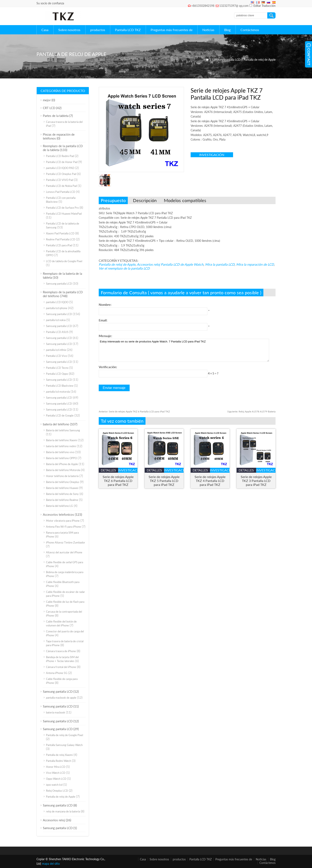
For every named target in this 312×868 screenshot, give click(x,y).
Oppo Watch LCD (56, 779)
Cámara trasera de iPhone (61, 651)
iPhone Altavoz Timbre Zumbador (66, 542)
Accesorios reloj (148, 264)
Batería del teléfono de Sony (62, 494)
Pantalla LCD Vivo (56, 356)
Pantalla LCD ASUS (57, 332)
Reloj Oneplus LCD (57, 791)
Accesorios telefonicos (58, 514)
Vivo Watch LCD (56, 773)
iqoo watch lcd (54, 785)
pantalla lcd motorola (58, 392)
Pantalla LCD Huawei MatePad (64, 214)
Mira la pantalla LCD (220, 264)
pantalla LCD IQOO (57, 302)
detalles (108, 470)
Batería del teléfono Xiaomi (62, 440)
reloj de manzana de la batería (63, 811)
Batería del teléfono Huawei (62, 488)
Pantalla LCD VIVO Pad (60, 180)
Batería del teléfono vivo (60, 452)
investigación (212, 155)
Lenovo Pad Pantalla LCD (61, 192)
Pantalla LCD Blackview (60, 386)
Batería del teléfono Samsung (63, 430)
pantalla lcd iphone (57, 308)
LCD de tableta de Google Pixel (64, 261)
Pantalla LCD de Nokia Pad (61, 186)
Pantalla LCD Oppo (57, 374)
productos (98, 30)
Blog (227, 30)
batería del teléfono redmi (61, 446)
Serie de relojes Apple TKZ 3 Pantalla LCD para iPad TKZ (256, 481)
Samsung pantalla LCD (226, 60)
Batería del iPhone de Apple (62, 464)
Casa (45, 30)
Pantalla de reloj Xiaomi (59, 755)
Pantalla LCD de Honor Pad (62, 162)
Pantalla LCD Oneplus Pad (61, 174)
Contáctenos (250, 30)
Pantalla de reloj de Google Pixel (65, 735)
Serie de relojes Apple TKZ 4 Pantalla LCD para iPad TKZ (210, 481)
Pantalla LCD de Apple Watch (182, 264)
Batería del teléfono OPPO (61, 458)
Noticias (208, 30)
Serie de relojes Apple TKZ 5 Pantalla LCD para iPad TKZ (164, 481)
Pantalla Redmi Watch (59, 761)
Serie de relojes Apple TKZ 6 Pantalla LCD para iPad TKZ (134, 411)
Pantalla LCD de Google (60, 415)
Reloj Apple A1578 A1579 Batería (251, 411)
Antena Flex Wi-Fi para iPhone (63, 527)
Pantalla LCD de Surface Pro (62, 208)
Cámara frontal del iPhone (61, 667)
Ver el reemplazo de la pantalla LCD (124, 268)
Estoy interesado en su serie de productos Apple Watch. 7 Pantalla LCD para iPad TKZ (184, 350)
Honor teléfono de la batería (62, 476)
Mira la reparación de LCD (255, 264)
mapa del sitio (51, 864)
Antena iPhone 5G (57, 673)
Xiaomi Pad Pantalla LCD (60, 233)
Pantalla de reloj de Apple (260, 60)
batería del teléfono (56, 424)
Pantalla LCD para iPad (59, 245)
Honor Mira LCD (56, 767)
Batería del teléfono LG (59, 506)
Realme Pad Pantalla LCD (61, 239)
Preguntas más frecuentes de (172, 30)
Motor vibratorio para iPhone (63, 521)
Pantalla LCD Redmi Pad (60, 156)
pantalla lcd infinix (56, 350)
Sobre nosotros (69, 30)
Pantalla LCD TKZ (128, 30)
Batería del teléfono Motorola (63, 470)
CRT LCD (49, 108)
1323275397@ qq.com (234, 6)
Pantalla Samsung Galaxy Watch (64, 745)
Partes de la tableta (56, 116)
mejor (47, 100)
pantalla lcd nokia (56, 320)
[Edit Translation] (251, 5)
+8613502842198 (203, 6)
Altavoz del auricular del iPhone (64, 552)
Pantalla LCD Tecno (57, 368)
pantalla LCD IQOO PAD (60, 168)
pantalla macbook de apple (61, 698)
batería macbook (56, 712)
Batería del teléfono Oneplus (63, 482)
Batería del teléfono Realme (62, 500)
